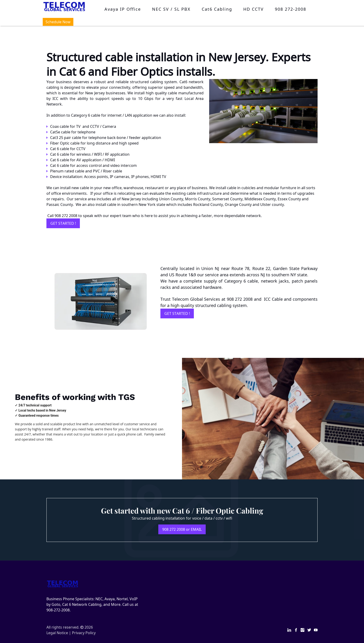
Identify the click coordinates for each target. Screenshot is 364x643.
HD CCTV (253, 9)
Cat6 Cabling (217, 9)
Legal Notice (57, 633)
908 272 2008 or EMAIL (182, 529)
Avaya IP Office (123, 9)
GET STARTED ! (63, 223)
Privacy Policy (84, 633)
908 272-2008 (291, 9)
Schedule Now (58, 22)
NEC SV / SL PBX (171, 9)
